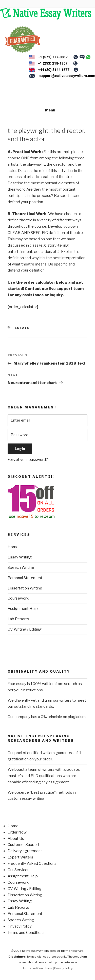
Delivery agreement (25, 851)
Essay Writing (20, 557)
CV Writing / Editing (25, 629)
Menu (48, 110)
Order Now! (17, 832)
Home (13, 547)
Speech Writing (21, 568)
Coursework (18, 598)
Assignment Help (23, 609)
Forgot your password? (28, 460)
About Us (16, 839)
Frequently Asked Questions (32, 864)
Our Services (18, 870)
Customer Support (24, 845)
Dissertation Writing (25, 588)
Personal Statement (25, 578)
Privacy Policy (20, 926)
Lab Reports (18, 619)
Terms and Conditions (26, 933)
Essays (22, 328)
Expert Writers (20, 857)
